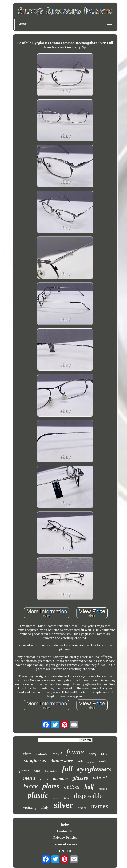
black (31, 786)
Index (65, 824)
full (67, 769)
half (89, 787)
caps (37, 771)
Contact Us (65, 831)
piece (24, 770)
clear (27, 754)
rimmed (103, 789)
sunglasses (35, 760)
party (92, 754)
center (44, 779)
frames (99, 806)
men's (29, 778)
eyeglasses (94, 769)
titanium (60, 779)
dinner (82, 808)
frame (75, 752)
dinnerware (62, 761)
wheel (100, 778)
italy (45, 807)
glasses (80, 778)
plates (51, 786)
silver (63, 805)
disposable (88, 796)
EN (61, 851)
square (91, 762)
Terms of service (65, 844)
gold (66, 798)
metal (57, 754)
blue (104, 754)
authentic (42, 754)
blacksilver (51, 771)
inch (80, 761)
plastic (38, 795)
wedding (29, 807)
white (103, 761)
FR (69, 851)
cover (56, 798)
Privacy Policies (65, 838)
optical (72, 787)
